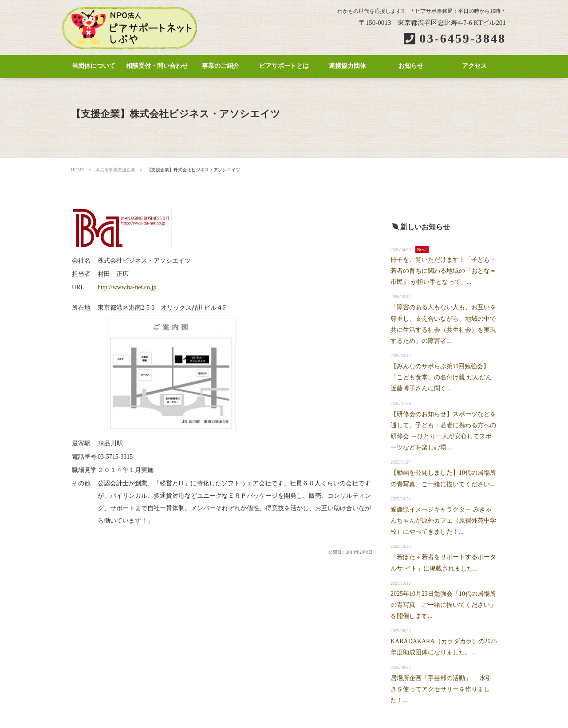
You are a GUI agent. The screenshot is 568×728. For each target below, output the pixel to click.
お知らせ (411, 66)
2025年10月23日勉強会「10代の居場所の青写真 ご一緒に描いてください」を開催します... (443, 605)
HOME (77, 170)
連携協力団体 (347, 66)
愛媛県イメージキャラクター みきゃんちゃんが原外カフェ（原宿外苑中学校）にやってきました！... (443, 521)
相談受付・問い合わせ (157, 66)
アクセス (474, 66)
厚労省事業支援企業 (115, 170)
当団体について (94, 66)
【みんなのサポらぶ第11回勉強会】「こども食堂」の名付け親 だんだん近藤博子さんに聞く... (441, 377)
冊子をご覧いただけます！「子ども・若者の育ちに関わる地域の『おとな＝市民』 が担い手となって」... (443, 271)
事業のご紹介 (221, 66)
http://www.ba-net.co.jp (127, 287)
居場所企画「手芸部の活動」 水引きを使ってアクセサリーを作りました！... (441, 689)
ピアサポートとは (284, 66)
